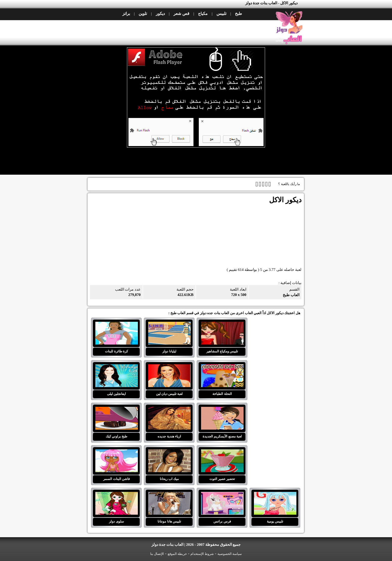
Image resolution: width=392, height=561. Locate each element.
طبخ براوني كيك (117, 410)
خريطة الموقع (177, 554)
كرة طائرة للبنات (117, 325)
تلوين (143, 14)
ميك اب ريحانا (169, 452)
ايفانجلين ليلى (117, 367)
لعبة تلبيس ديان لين (169, 367)
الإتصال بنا (157, 554)
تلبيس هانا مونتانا (169, 495)
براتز (126, 14)
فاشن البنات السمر (117, 452)
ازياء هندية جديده (169, 410)
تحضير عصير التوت (222, 452)
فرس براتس (222, 495)
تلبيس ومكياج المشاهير (222, 325)
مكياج (203, 14)
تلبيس (221, 14)
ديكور (160, 14)
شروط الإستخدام (202, 554)
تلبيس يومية (275, 495)
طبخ (238, 14)
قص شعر (181, 14)
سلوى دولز (117, 495)
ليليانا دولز (169, 325)
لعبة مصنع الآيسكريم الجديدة (222, 410)
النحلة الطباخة (222, 367)
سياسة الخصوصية (230, 554)
